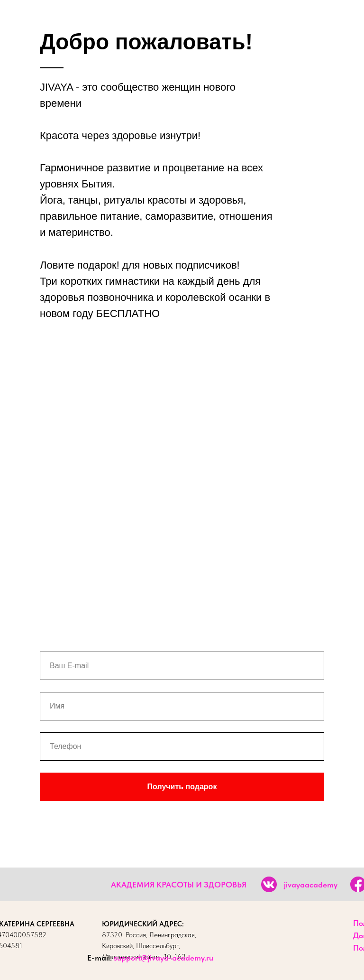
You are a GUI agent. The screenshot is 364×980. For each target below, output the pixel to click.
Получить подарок (182, 787)
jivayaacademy (311, 885)
